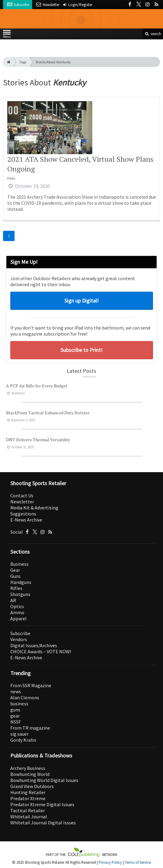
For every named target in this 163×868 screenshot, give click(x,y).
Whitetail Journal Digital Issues (43, 823)
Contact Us (22, 495)
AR (13, 600)
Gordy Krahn (23, 740)
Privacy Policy (110, 862)
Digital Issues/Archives (34, 645)
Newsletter (22, 502)
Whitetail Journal (29, 817)
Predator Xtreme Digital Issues (42, 804)
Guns (15, 576)
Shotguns (20, 594)
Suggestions (23, 514)
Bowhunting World (30, 774)
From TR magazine (30, 728)
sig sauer (19, 734)
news (16, 691)
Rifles (16, 588)
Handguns (21, 582)
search (153, 34)
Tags (23, 62)
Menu (7, 35)
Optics (17, 606)
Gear (15, 570)
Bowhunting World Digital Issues (44, 780)
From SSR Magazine (31, 685)
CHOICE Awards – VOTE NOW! (41, 651)
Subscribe (20, 633)
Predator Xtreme (28, 798)
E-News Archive (26, 520)
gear (15, 716)
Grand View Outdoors (32, 786)
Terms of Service (138, 862)
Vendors (19, 639)
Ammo (17, 612)
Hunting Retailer (28, 792)
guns (15, 710)
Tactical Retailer (28, 810)
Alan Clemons (25, 697)
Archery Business (28, 768)
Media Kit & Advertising (34, 508)
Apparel (19, 618)
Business (19, 564)
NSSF (16, 722)
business (19, 704)
